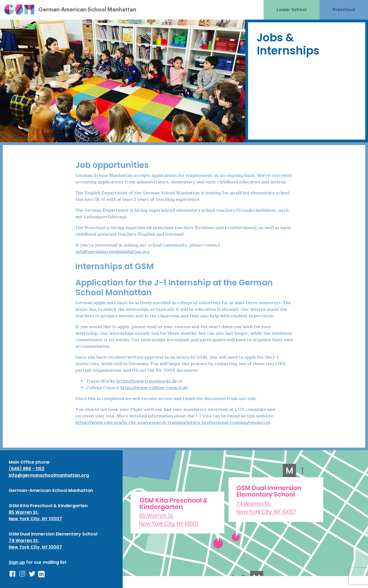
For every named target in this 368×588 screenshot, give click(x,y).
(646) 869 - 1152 (27, 469)
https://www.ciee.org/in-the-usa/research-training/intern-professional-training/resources (173, 423)
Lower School (292, 10)
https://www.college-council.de (154, 388)
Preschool (344, 10)
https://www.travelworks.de (147, 381)
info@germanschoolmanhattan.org (112, 252)
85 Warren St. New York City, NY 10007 (35, 515)
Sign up (17, 562)
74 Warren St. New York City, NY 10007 (35, 544)
